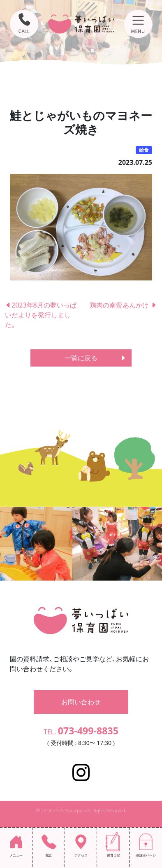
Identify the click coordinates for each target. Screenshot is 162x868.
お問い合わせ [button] (81, 702)
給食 (144, 150)
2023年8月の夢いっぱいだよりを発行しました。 (41, 315)
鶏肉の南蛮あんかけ (123, 305)
